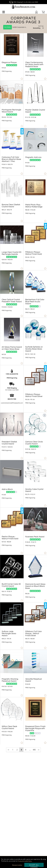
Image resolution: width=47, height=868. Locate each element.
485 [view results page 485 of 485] (34, 750)
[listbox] (38, 28)
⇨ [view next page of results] (39, 750)
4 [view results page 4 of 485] (26, 750)
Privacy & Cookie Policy (25, 861)
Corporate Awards (23, 27)
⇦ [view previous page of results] (8, 750)
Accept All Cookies (34, 865)
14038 (10, 27)
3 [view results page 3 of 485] (21, 750)
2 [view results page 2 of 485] (17, 750)
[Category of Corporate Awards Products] (23, 24)
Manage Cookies (17, 865)
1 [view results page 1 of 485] (13, 750)
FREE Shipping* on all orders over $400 (23, 2)
